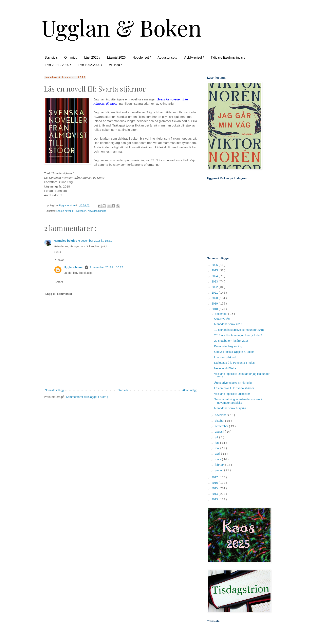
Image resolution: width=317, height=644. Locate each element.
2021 (215, 293)
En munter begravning (228, 346)
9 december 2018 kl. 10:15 (106, 267)
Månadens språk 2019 (228, 324)
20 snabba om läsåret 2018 (231, 341)
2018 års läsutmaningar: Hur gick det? (238, 335)
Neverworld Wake (225, 368)
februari (220, 465)
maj (218, 448)
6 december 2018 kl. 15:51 (95, 241)
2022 (215, 287)
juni (218, 443)
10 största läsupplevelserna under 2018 (239, 330)
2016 (215, 483)
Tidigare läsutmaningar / (228, 57)
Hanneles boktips (66, 241)
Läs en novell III (66, 211)
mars (218, 459)
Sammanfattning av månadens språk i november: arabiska (238, 401)
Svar (61, 260)
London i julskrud (225, 357)
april (218, 454)
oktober (220, 421)
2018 (215, 309)
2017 (215, 477)
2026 (215, 265)
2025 (215, 270)
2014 (215, 494)
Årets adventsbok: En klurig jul (233, 383)
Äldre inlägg (190, 390)
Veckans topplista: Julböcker (232, 394)
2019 (215, 304)
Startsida (51, 57)
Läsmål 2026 (116, 57)
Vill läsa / (115, 65)
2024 (215, 276)
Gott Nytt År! (222, 319)
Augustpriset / (167, 57)
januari (220, 470)
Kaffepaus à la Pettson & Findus (234, 363)
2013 (215, 499)
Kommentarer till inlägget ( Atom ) (87, 397)
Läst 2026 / (92, 57)
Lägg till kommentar (59, 294)
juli (217, 437)
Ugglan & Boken (121, 27)
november (222, 415)
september (222, 426)
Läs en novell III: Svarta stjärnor (234, 388)
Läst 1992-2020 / (90, 65)
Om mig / (71, 57)
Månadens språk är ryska (230, 408)
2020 (215, 298)
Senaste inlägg (54, 390)
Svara (58, 252)
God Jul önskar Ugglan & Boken (234, 352)
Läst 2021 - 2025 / (58, 65)
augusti (220, 432)
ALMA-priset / (194, 57)
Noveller (81, 211)
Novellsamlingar (97, 211)
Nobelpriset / (142, 57)
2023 (215, 281)
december (222, 314)
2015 (215, 488)
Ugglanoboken (74, 267)
